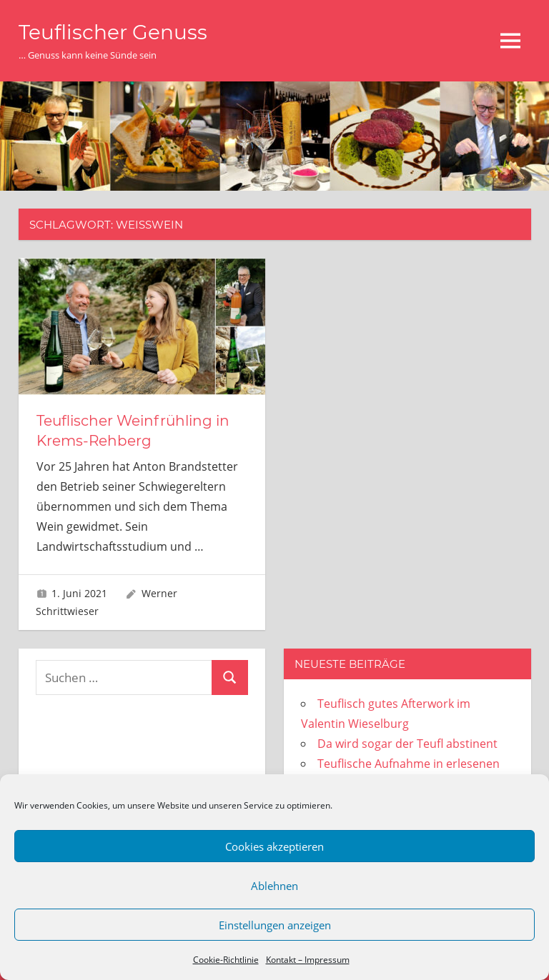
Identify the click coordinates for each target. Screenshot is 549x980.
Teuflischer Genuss (113, 32)
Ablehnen (274, 886)
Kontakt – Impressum (308, 960)
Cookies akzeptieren (274, 846)
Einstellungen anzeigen (275, 925)
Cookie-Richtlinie (226, 960)
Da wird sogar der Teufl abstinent (407, 744)
